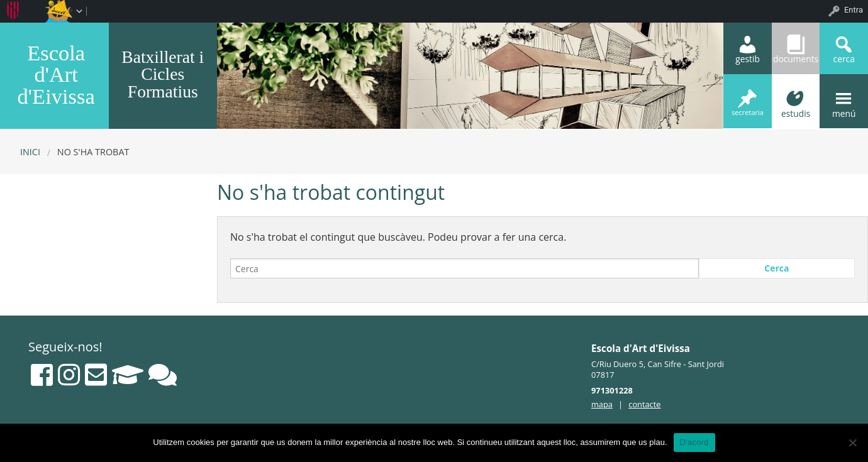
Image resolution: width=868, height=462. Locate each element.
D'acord (694, 442)
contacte (644, 404)
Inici (30, 152)
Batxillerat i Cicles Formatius (163, 74)
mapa (602, 404)
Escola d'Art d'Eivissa (56, 74)
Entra (854, 10)
